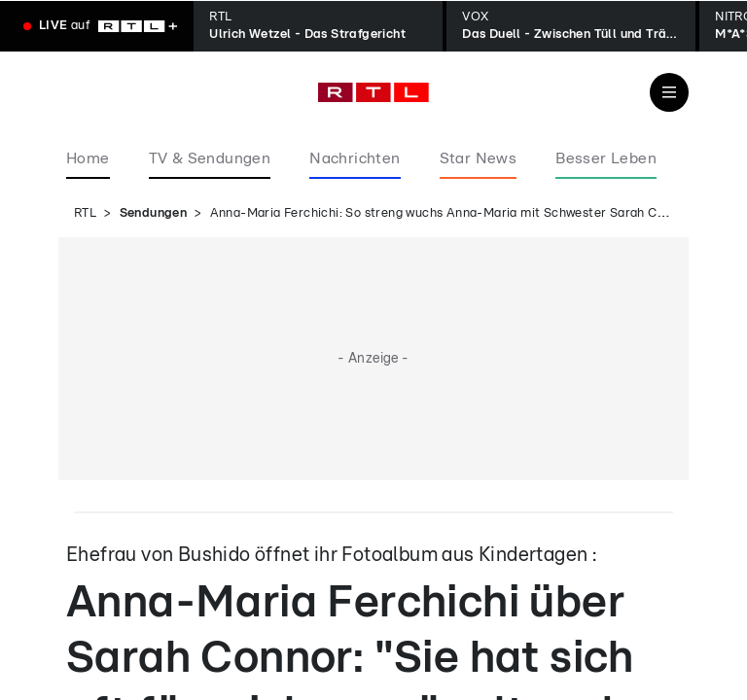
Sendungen (154, 213)
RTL (85, 213)
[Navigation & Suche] (669, 92)
